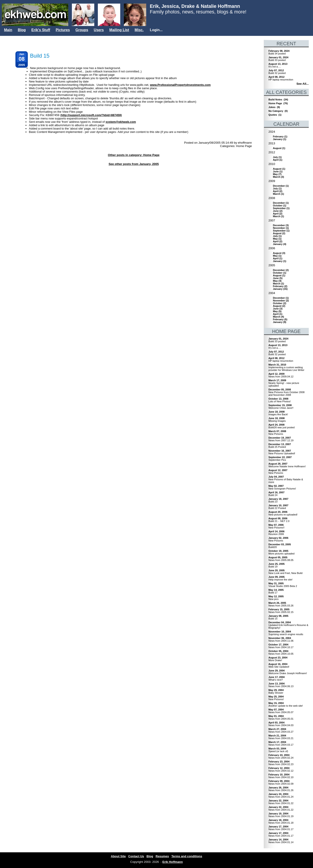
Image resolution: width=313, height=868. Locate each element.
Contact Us (136, 856)
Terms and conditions (187, 856)
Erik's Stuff (41, 30)
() (280, 136)
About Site (118, 856)
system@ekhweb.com (121, 122)
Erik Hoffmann (173, 862)
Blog (22, 30)
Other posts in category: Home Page (134, 155)
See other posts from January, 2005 (134, 164)
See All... (303, 84)
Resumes (162, 856)
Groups (82, 30)
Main (8, 30)
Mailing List (119, 30)
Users (99, 30)
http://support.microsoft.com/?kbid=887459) (91, 115)
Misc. (139, 30)
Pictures (63, 30)
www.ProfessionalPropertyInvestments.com (180, 85)
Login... (156, 30)
